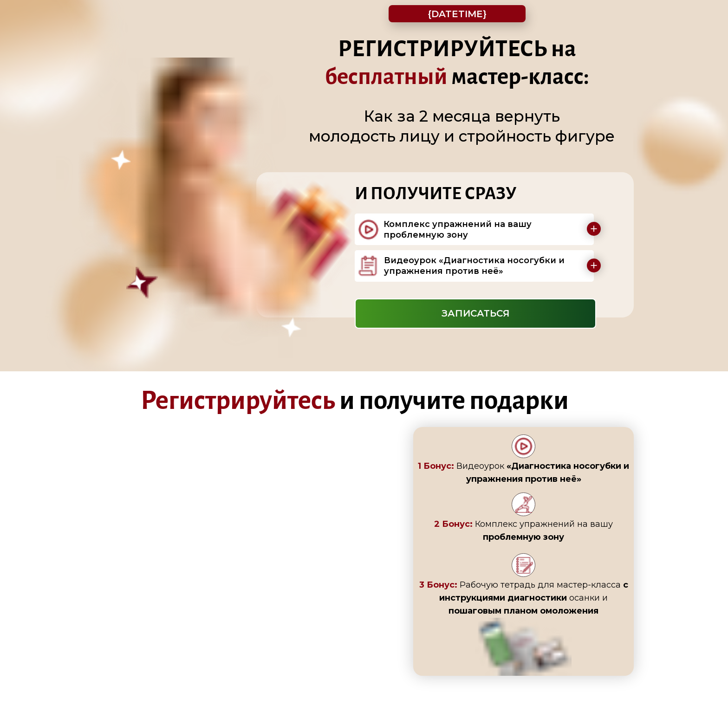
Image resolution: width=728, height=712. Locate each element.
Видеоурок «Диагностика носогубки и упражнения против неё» (474, 266)
